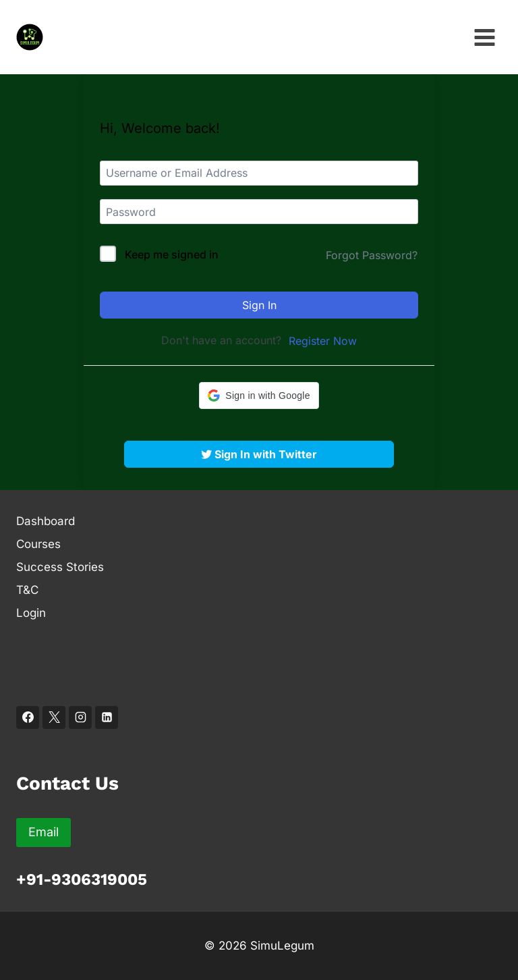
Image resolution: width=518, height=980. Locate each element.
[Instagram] (80, 717)
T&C (27, 590)
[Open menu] (484, 37)
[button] (259, 396)
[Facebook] (28, 717)
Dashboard (46, 521)
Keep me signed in (172, 254)
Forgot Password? (372, 255)
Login (31, 613)
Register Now (323, 341)
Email (44, 832)
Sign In (259, 305)
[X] (54, 717)
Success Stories (60, 567)
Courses (38, 544)
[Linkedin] (107, 717)
